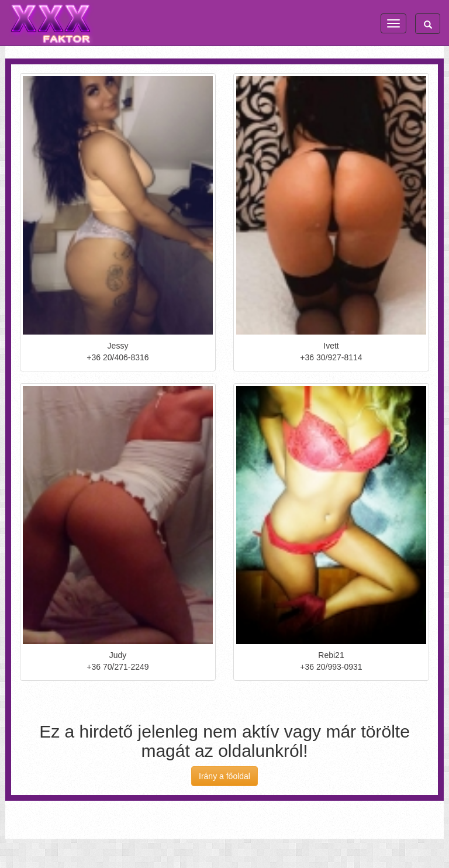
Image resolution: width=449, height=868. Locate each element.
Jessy (118, 346)
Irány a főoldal (224, 776)
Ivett (331, 346)
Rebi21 (331, 655)
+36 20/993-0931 (331, 667)
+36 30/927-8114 (331, 357)
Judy (118, 655)
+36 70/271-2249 (118, 667)
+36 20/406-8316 (118, 357)
